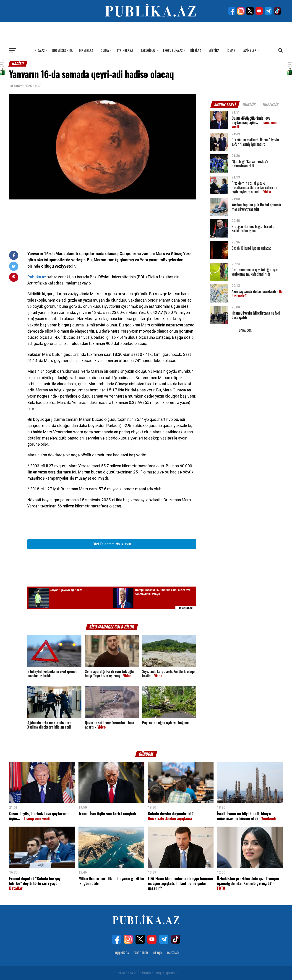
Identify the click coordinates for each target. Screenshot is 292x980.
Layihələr (250, 50)
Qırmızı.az (86, 50)
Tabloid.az (148, 50)
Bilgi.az (196, 50)
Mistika (214, 50)
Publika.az (37, 277)
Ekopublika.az (173, 50)
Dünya (105, 50)
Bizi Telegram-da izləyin (112, 544)
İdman (231, 50)
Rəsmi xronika (62, 50)
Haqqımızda (121, 953)
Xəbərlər (141, 953)
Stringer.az (125, 50)
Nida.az (40, 50)
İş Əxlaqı (173, 953)
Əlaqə (158, 953)
